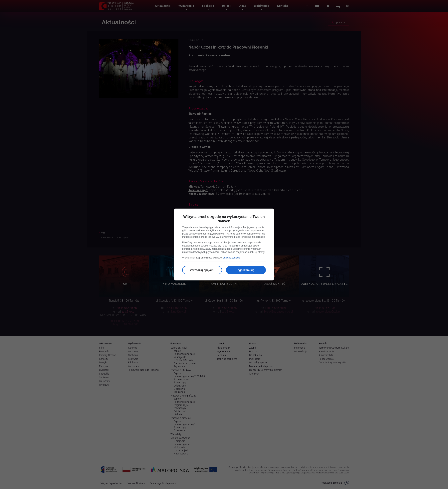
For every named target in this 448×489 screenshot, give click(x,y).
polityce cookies (231, 258)
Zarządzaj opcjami (202, 270)
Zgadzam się (246, 270)
